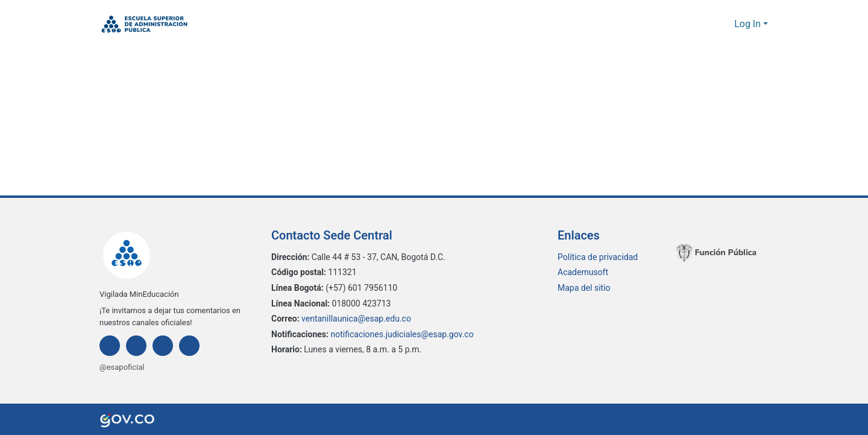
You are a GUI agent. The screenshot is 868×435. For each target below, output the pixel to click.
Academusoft (583, 272)
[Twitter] (163, 346)
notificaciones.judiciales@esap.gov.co (404, 334)
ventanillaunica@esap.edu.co (360, 319)
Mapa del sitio (584, 288)
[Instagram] (136, 346)
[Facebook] (110, 346)
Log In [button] (749, 24)
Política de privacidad (598, 257)
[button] (144, 24)
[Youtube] (189, 346)
